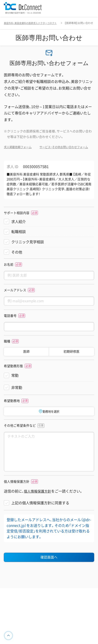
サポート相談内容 (17, 223)
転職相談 (19, 242)
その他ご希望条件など (20, 439)
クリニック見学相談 (28, 252)
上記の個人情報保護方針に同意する (40, 520)
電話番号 (10, 328)
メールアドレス (15, 302)
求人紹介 (19, 232)
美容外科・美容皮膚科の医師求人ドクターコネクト (33, 23)
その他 (17, 263)
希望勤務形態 (13, 379)
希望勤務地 (12, 414)
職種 (7, 354)
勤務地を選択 (49, 424)
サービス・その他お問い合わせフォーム (32, 157)
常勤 (15, 389)
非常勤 (17, 400)
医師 (26, 365)
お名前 (9, 275)
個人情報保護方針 (17, 499)
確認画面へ (49, 575)
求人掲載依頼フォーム (20, 147)
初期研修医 (71, 365)
